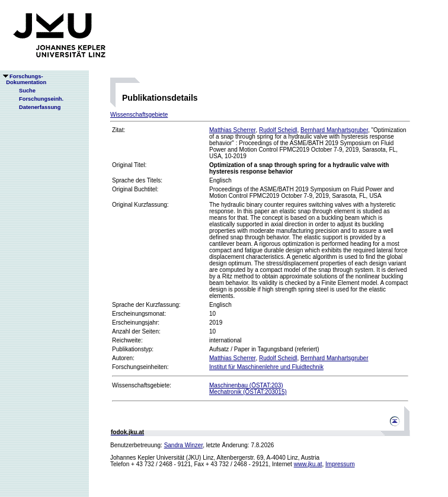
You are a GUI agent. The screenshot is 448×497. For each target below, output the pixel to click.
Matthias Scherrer (232, 130)
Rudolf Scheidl (278, 130)
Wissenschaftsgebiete (139, 115)
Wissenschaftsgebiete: (142, 385)
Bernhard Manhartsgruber (334, 130)
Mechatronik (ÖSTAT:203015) (248, 392)
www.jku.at (308, 464)
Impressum (340, 464)
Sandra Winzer (184, 445)
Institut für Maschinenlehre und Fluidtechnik (266, 367)
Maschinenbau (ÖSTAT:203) (246, 385)
